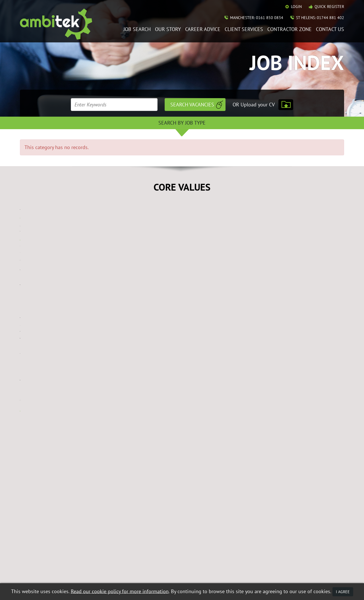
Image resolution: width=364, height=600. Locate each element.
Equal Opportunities (37, 570)
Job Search (137, 29)
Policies (293, 518)
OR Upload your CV (254, 105)
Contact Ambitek (302, 510)
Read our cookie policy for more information (120, 591)
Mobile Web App (229, 518)
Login (296, 7)
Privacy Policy (140, 570)
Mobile (162, 570)
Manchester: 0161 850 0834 (257, 18)
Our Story (168, 29)
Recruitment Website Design (43, 578)
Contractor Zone (289, 29)
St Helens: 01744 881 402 (320, 18)
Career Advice (203, 29)
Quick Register (329, 7)
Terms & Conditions (107, 570)
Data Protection (72, 570)
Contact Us (330, 29)
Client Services (244, 29)
